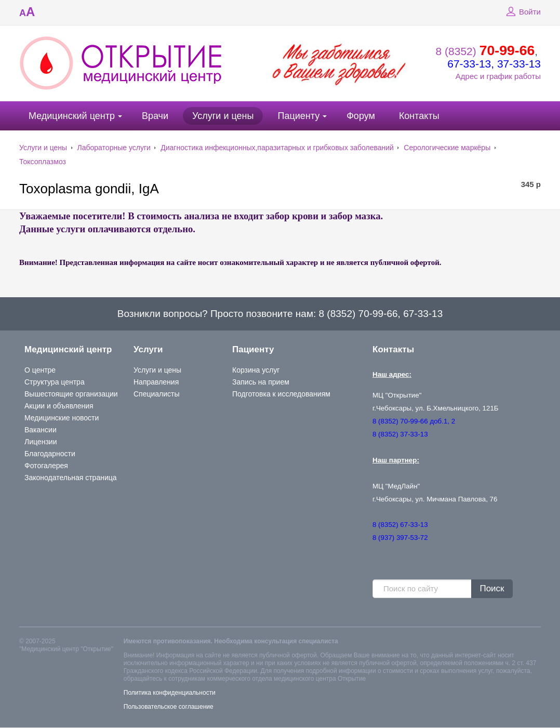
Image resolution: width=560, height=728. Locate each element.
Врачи (155, 116)
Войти (522, 12)
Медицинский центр (72, 116)
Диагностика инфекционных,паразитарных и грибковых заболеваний (277, 148)
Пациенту (298, 116)
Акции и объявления (59, 406)
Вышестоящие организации (71, 394)
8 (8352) (485, 51)
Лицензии (41, 442)
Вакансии (41, 430)
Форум (361, 116)
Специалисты (157, 394)
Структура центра (55, 382)
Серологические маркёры (447, 148)
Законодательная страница (71, 478)
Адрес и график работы (498, 76)
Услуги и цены (223, 116)
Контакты (419, 116)
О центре (40, 370)
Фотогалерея (46, 466)
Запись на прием (261, 382)
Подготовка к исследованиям (281, 394)
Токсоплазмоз (43, 162)
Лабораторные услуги (114, 148)
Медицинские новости (62, 418)
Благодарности (50, 454)
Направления (156, 382)
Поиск (492, 588)
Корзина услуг (256, 370)
